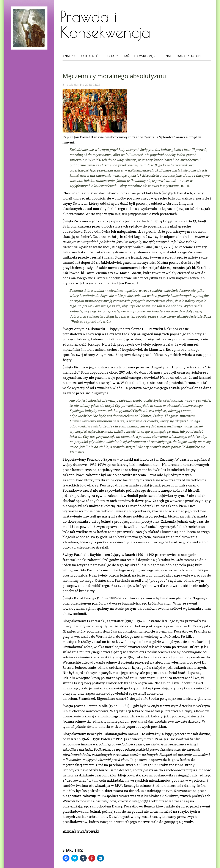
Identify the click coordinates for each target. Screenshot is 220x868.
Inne (168, 56)
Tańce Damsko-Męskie (141, 56)
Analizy (69, 56)
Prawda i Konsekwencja (105, 24)
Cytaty (112, 56)
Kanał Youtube (190, 56)
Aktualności (91, 56)
